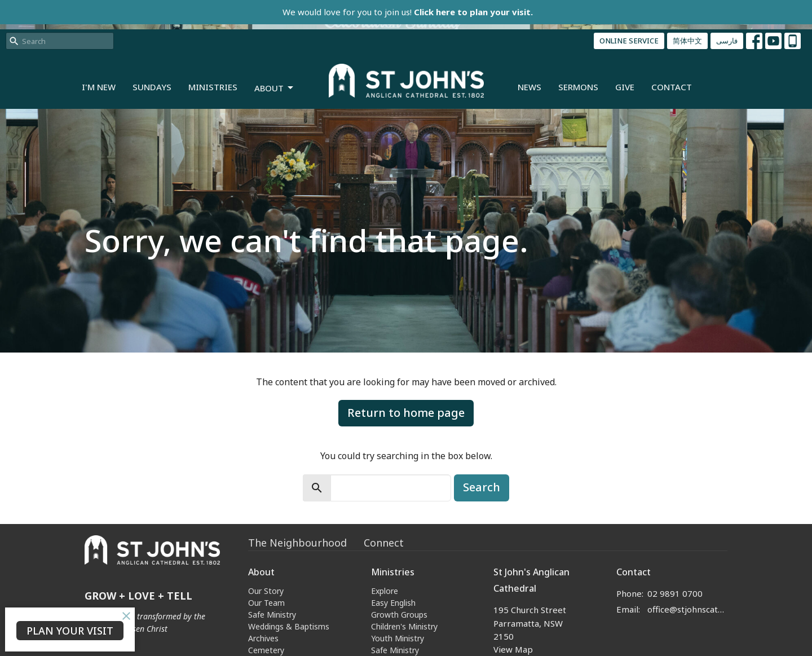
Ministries (213, 87)
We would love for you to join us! (408, 12)
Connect (384, 543)
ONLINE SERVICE (629, 41)
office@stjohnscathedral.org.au (688, 609)
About (275, 88)
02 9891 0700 (675, 593)
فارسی (727, 41)
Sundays (152, 87)
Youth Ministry (398, 638)
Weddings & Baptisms (289, 626)
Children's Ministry (404, 626)
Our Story (266, 591)
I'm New (99, 87)
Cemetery (266, 650)
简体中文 (687, 41)
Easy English (393, 603)
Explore (385, 591)
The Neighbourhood (297, 543)
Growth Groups (399, 615)
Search (482, 487)
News (529, 87)
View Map (513, 649)
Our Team (266, 603)
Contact (672, 87)
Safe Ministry (272, 615)
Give (625, 87)
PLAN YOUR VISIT (70, 631)
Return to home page (406, 413)
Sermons (578, 87)
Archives (263, 638)
